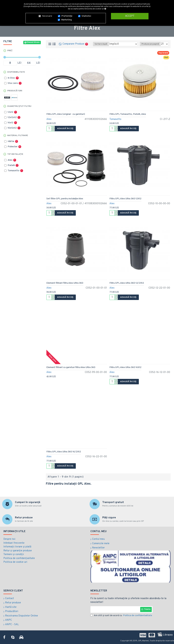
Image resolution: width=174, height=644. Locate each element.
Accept (130, 15)
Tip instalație (15, 154)
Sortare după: (101, 44)
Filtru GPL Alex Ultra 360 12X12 (125, 199)
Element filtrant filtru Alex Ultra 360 (65, 283)
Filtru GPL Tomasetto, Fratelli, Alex (128, 114)
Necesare (47, 15)
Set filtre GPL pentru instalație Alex (65, 199)
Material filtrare (18, 136)
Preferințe (67, 15)
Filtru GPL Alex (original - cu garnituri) (66, 114)
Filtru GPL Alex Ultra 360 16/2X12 (64, 452)
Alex (49, 119)
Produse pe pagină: (150, 44)
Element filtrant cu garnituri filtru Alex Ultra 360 (71, 367)
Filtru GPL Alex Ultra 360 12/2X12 (127, 283)
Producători (15, 91)
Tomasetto (115, 119)
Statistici (86, 15)
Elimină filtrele (33, 42)
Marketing (66, 19)
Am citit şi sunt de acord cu (121, 616)
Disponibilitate (16, 72)
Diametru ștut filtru (19, 106)
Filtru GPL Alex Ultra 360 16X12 (125, 367)
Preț (10, 51)
